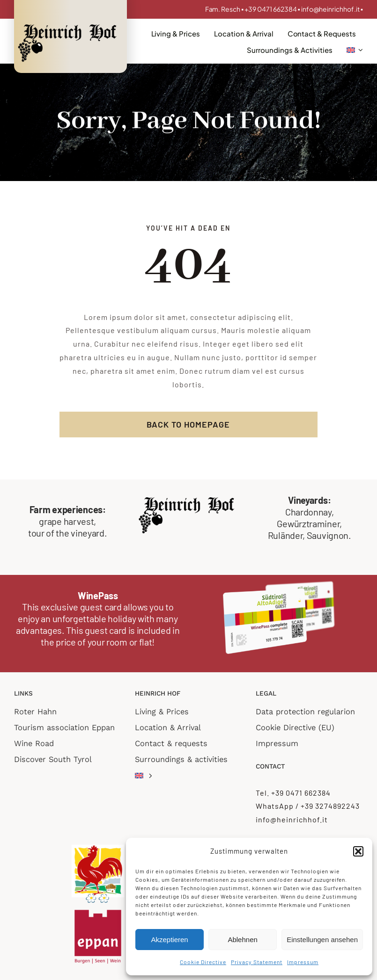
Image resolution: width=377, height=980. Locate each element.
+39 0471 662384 (271, 9)
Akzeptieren (169, 940)
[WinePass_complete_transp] (279, 584)
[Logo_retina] (69, 25)
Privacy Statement (257, 962)
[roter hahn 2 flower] (98, 847)
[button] (358, 851)
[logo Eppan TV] (98, 908)
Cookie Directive (203, 962)
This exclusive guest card (72, 607)
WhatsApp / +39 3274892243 (308, 806)
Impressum (303, 962)
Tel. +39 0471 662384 (293, 793)
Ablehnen (242, 940)
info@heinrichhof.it (330, 9)
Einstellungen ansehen (322, 940)
